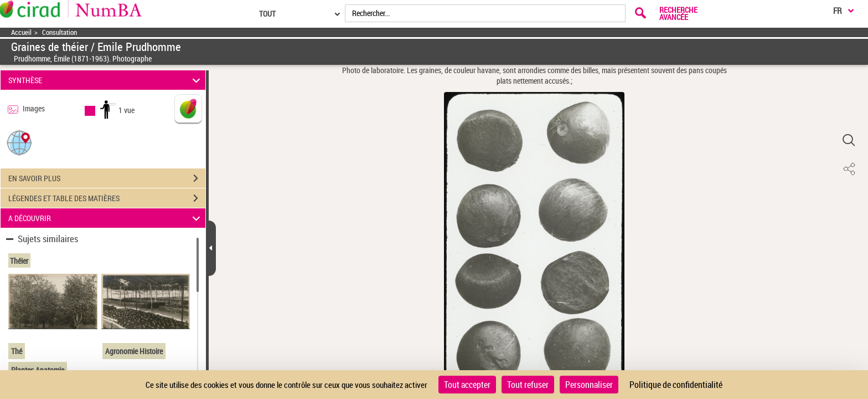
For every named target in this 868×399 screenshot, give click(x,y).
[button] (19, 142)
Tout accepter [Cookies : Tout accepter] (467, 385)
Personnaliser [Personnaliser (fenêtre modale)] (589, 385)
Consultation (60, 32)
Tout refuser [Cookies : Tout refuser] (528, 385)
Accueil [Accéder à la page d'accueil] (21, 32)
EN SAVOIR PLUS (107, 178)
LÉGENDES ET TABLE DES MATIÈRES (107, 198)
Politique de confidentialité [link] (676, 385)
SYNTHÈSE (106, 80)
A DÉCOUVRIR (106, 218)
